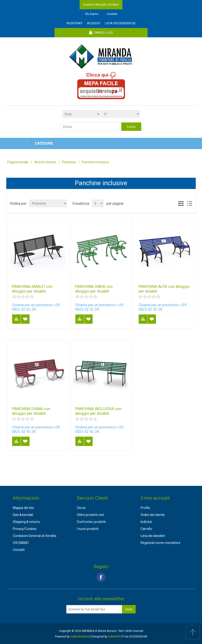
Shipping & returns (26, 522)
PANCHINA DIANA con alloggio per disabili (31, 411)
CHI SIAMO (21, 543)
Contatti (112, 14)
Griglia (181, 203)
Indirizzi (146, 522)
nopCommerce (80, 637)
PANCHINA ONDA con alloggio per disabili (94, 289)
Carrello (146, 529)
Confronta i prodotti (91, 522)
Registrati (74, 23)
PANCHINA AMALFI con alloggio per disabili (32, 289)
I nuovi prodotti (88, 529)
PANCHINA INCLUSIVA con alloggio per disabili (98, 411)
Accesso (94, 23)
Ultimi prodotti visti (90, 515)
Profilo (145, 508)
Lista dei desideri (153, 536)
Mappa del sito (24, 508)
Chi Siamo (92, 14)
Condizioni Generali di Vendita (35, 536)
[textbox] (91, 127)
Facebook (101, 577)
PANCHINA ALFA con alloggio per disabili (164, 289)
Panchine (69, 162)
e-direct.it (114, 637)
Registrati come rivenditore (160, 543)
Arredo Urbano (45, 162)
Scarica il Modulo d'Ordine (101, 5)
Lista (189, 203)
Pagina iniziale (18, 162)
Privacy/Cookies (25, 529)
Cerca (81, 508)
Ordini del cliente (153, 515)
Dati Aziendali (23, 515)
